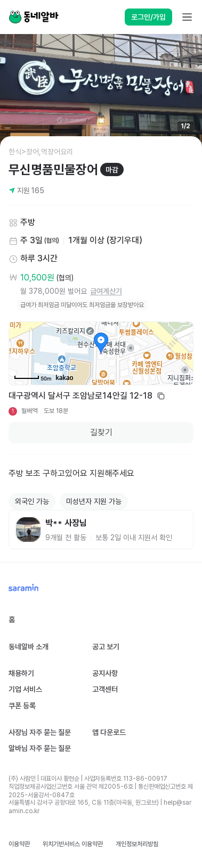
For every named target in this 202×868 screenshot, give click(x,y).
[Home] (34, 17)
